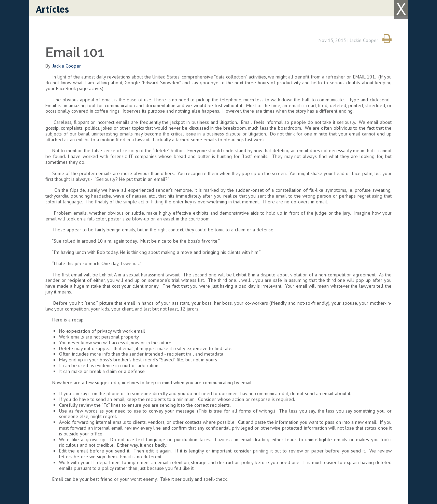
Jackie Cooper (67, 66)
